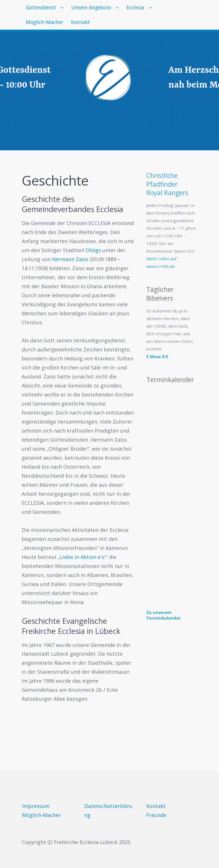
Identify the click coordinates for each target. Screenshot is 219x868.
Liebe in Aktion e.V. (83, 557)
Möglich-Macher (47, 26)
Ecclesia (149, 8)
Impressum (36, 806)
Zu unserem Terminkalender (164, 615)
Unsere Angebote (100, 8)
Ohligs (93, 250)
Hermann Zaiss (70, 259)
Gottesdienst (43, 8)
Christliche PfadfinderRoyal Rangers (167, 184)
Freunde (156, 815)
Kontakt (88, 26)
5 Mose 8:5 (157, 356)
